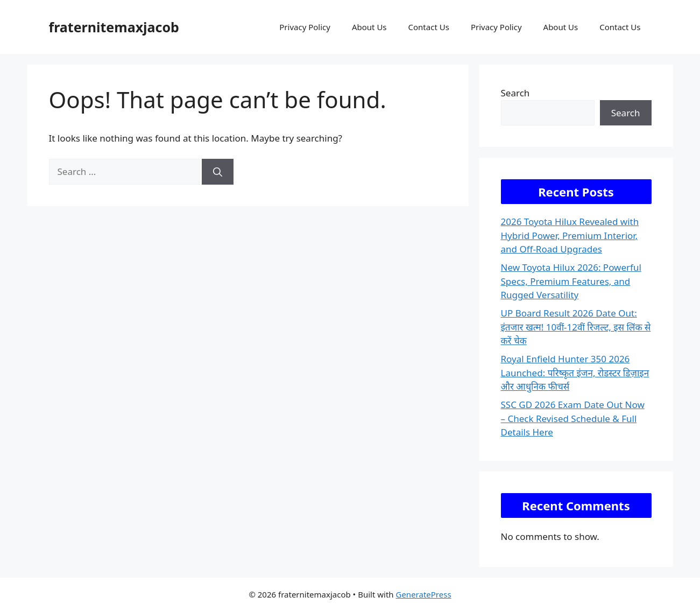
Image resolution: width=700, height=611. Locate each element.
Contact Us (429, 27)
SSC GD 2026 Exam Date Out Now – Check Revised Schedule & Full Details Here (573, 418)
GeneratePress (423, 594)
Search (515, 93)
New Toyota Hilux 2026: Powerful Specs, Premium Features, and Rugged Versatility (571, 281)
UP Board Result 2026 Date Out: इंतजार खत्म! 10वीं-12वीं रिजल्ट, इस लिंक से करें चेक (576, 327)
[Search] (218, 172)
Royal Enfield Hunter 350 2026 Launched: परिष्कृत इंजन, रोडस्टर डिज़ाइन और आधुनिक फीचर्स (575, 373)
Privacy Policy (305, 27)
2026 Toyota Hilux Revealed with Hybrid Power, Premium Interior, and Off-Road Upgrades (570, 235)
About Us (369, 27)
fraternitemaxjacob (114, 27)
